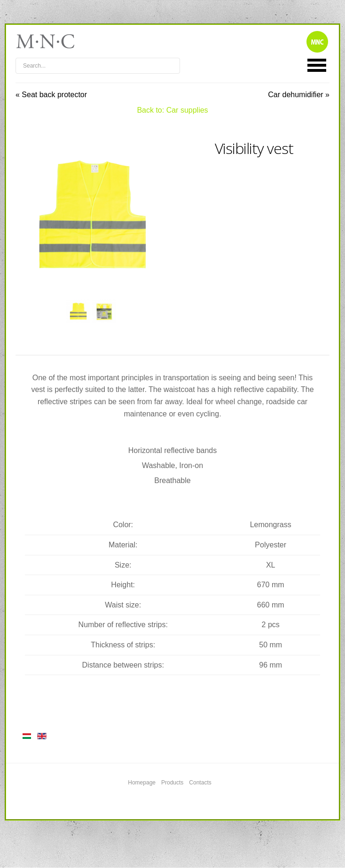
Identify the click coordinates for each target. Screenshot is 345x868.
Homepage (142, 783)
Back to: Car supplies (172, 110)
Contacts (200, 783)
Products (172, 783)
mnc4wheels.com (52, 41)
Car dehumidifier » (299, 95)
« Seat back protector (51, 95)
